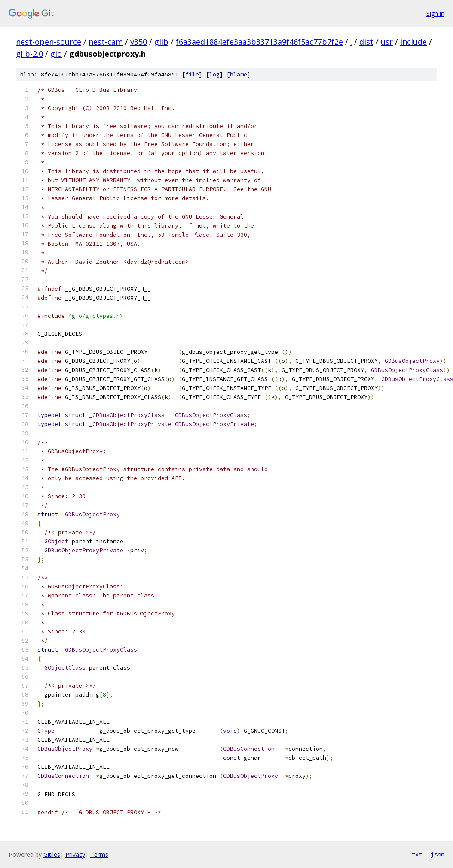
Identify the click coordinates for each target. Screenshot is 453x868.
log (214, 75)
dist (366, 42)
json (438, 854)
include (413, 42)
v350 (139, 42)
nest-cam (106, 42)
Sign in (435, 14)
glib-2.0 (29, 54)
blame (239, 75)
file (192, 75)
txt (417, 854)
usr (387, 42)
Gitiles (52, 854)
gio (56, 54)
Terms (99, 854)
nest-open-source (49, 42)
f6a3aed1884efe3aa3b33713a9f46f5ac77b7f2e (259, 42)
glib (161, 42)
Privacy (75, 854)
